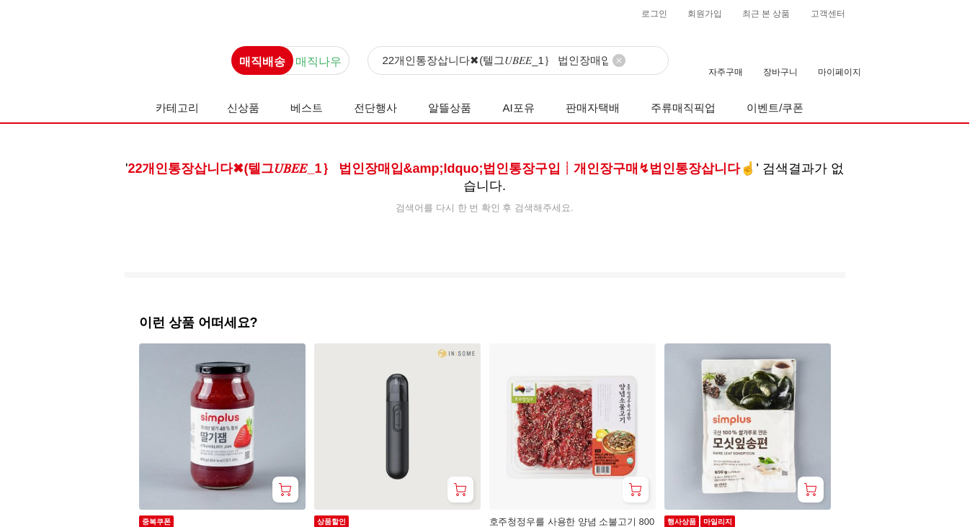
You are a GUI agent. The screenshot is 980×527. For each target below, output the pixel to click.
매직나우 (318, 62)
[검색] (518, 61)
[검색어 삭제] (619, 60)
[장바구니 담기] (285, 490)
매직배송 (262, 62)
